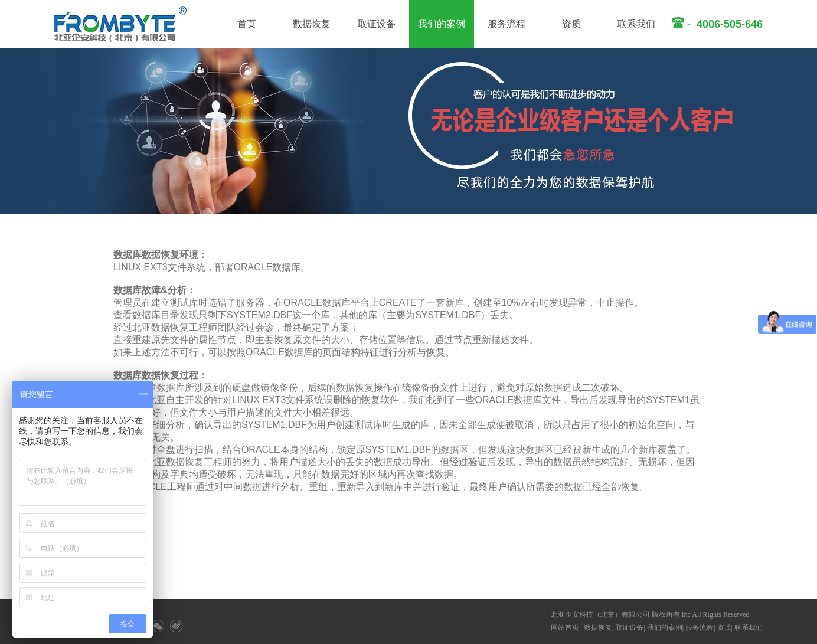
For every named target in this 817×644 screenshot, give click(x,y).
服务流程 (506, 24)
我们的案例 (442, 24)
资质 (571, 24)
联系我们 (636, 24)
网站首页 (565, 627)
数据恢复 (312, 24)
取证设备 (377, 24)
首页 (247, 24)
